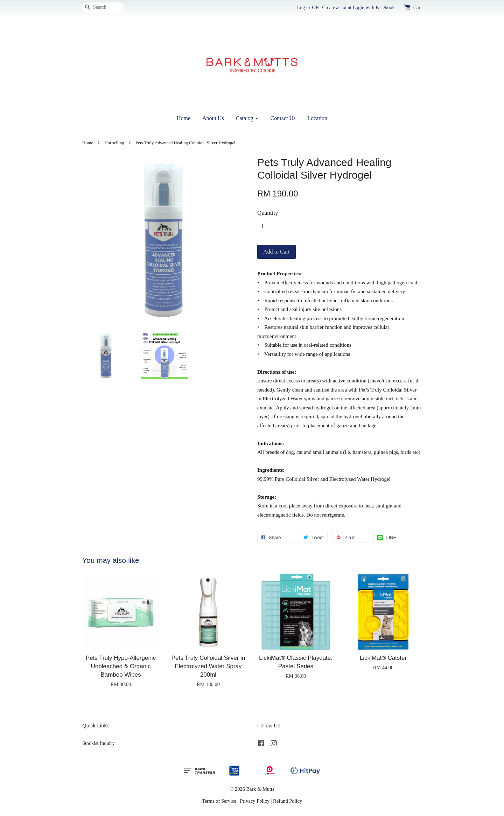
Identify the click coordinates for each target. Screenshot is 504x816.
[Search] (103, 8)
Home (184, 118)
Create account (337, 8)
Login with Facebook (374, 8)
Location (317, 118)
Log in (304, 8)
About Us (213, 118)
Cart (418, 8)
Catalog (247, 118)
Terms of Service (219, 801)
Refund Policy (288, 801)
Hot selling (114, 143)
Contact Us (283, 118)
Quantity (268, 213)
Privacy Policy (255, 801)
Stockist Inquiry (99, 743)
